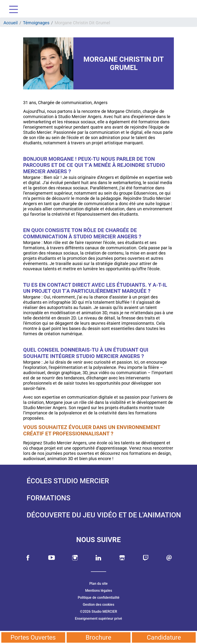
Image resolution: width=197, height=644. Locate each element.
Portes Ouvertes (33, 637)
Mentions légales (99, 591)
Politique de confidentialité (99, 598)
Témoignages (36, 23)
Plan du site (98, 584)
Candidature (164, 637)
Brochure (98, 637)
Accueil (11, 23)
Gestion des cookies (98, 605)
